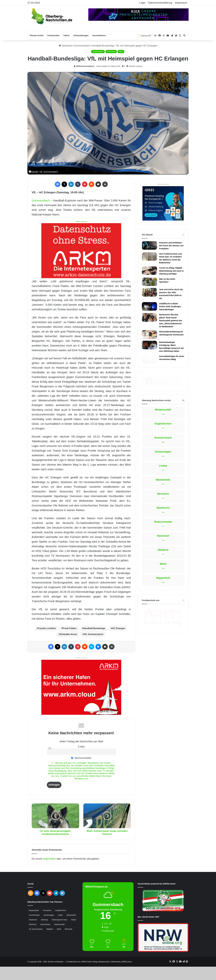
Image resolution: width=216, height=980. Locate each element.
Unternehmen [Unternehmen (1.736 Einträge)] (45, 938)
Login (142, 3)
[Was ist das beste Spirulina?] (149, 282)
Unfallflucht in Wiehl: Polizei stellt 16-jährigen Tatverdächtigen (170, 307)
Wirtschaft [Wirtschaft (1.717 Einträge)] (69, 942)
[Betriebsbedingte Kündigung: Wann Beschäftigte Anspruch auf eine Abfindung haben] (149, 345)
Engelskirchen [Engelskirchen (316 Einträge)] (61, 924)
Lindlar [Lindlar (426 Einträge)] (60, 928)
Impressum (181, 3)
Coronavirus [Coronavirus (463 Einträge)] (47, 924)
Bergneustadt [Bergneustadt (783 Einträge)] (34, 924)
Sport (121, 52)
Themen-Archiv (37, 35)
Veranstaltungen (81, 35)
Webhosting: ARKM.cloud (121, 975)
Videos (67, 35)
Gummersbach (82, 46)
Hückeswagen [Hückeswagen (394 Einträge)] (49, 928)
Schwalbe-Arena (68, 648)
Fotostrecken (53, 35)
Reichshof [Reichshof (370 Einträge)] (33, 938)
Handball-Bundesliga (94, 642)
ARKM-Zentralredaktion (85, 66)
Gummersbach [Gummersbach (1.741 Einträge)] (34, 928)
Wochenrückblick (81, 771)
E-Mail (81, 760)
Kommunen (111, 52)
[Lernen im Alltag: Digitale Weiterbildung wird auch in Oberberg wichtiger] (149, 271)
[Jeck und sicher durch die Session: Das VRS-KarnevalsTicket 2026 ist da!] (149, 292)
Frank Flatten (70, 642)
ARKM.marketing (81, 222)
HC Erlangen (118, 642)
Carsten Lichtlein (47, 642)
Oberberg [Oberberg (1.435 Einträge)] (44, 933)
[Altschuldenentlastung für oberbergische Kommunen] (149, 334)
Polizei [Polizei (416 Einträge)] (74, 933)
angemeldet (49, 872)
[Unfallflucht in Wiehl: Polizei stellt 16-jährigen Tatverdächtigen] (149, 306)
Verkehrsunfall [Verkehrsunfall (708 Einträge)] (59, 938)
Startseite (65, 46)
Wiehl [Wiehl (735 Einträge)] (59, 942)
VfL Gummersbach (94, 648)
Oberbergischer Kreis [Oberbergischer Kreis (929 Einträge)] (59, 933)
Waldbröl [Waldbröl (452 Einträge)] (50, 942)
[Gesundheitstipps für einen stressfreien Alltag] (149, 359)
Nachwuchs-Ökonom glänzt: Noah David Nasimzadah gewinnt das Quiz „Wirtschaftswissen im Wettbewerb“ (171, 321)
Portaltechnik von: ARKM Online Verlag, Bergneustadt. (88, 975)
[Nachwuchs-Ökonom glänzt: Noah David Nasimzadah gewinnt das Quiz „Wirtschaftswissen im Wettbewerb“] (149, 317)
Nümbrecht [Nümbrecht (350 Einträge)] (33, 933)
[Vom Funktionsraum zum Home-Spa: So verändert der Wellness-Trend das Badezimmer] (149, 257)
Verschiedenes (99, 35)
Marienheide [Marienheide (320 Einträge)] (71, 928)
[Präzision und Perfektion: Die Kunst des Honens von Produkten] (149, 245)
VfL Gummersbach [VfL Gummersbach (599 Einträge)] (36, 942)
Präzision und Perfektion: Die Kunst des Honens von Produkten (171, 246)
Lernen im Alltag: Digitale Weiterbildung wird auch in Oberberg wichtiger (171, 271)
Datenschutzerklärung (160, 3)
